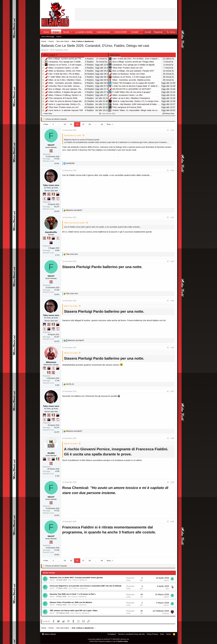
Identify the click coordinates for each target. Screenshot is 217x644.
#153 (172, 217)
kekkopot (166, 613)
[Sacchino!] (44, 194)
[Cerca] (171, 32)
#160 (172, 522)
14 (65, 124)
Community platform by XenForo (108, 639)
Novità (66, 32)
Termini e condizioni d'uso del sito (131, 634)
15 (71, 124)
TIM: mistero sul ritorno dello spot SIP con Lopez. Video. (74, 611)
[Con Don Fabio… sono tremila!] (49, 199)
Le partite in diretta (84, 32)
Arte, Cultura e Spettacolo (78, 580)
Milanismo (51, 362)
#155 (172, 301)
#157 (172, 391)
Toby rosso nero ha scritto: (75, 223)
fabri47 (46, 50)
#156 (172, 348)
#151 (172, 130)
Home (46, 32)
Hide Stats (47, 114)
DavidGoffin (51, 232)
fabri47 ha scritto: (71, 306)
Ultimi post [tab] (115, 55)
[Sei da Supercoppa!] (53, 199)
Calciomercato (103, 32)
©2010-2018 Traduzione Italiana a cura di (108, 641)
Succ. (109, 124)
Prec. (46, 124)
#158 (172, 438)
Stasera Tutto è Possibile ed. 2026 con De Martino (71, 602)
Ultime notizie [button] (49, 55)
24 (102, 124)
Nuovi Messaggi (48, 37)
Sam (167, 589)
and (74, 210)
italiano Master (49, 634)
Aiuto (162, 634)
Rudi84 (51, 453)
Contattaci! (112, 634)
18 (90, 124)
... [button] (59, 124)
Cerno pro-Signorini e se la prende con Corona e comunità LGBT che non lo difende (86, 586)
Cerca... (60, 37)
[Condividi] (168, 130)
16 (77, 124)
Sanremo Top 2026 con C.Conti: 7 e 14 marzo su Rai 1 (73, 594)
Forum (56, 32)
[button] (71, 32)
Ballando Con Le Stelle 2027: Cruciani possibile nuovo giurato (76, 578)
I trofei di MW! (120, 32)
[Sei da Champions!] (44, 199)
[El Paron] (58, 194)
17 (83, 124)
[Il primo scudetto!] (53, 194)
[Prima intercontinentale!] (58, 199)
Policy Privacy (152, 634)
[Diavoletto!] (51, 151)
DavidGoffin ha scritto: (73, 135)
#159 (172, 482)
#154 (172, 261)
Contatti (135, 32)
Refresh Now (168, 114)
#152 (172, 170)
